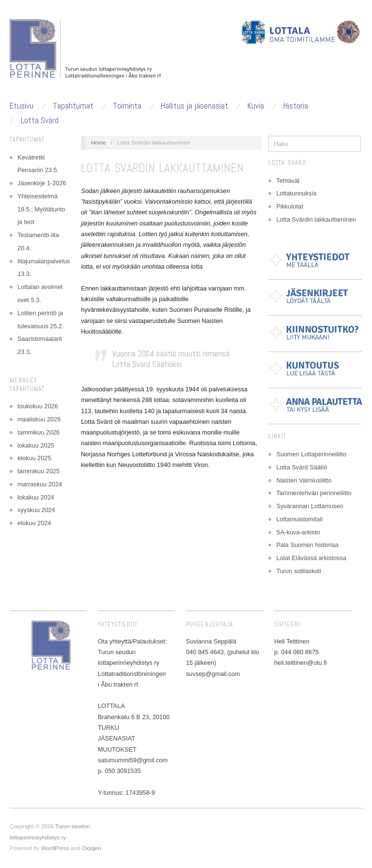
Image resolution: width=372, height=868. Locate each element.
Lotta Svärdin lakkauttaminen (316, 219)
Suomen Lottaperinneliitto (311, 454)
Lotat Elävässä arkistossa (311, 558)
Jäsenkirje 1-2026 (42, 183)
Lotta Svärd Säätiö (302, 467)
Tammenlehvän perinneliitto (314, 493)
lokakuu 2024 (36, 497)
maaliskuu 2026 (39, 419)
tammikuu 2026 (39, 432)
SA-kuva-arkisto (298, 532)
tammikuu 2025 (39, 471)
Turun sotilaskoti (298, 571)
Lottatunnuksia (296, 193)
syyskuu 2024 (36, 510)
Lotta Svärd (40, 121)
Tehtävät (288, 181)
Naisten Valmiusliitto (304, 480)
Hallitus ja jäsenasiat (194, 106)
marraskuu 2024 (40, 484)
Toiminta (127, 106)
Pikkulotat (289, 206)
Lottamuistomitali (299, 519)
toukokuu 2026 (38, 406)
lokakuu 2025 (36, 445)
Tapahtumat (73, 106)
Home (99, 142)
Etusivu (22, 106)
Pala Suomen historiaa (307, 545)
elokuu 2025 (34, 458)
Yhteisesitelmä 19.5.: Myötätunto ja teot (41, 209)
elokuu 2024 (34, 523)
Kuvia (256, 106)
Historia (296, 106)
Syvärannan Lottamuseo (310, 506)
